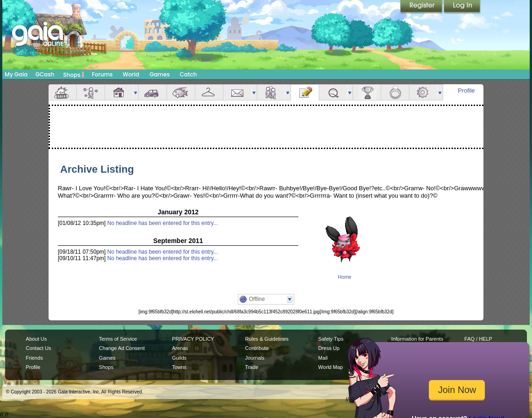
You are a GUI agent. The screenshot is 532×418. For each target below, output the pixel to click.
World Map (331, 367)
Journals (255, 358)
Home (344, 277)
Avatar (91, 92)
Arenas (180, 348)
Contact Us (39, 348)
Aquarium (181, 92)
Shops (74, 75)
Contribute (257, 348)
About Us (36, 339)
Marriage (395, 92)
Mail (237, 92)
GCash (45, 74)
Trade (252, 367)
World (131, 74)
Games (160, 74)
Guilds (179, 358)
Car (153, 92)
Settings (423, 92)
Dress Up (329, 348)
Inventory (209, 92)
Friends (271, 92)
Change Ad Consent (122, 348)
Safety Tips (331, 339)
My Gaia (16, 74)
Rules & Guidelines (267, 339)
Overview (62, 92)
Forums (102, 74)
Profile (467, 90)
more (136, 92)
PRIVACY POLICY (193, 339)
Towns (179, 367)
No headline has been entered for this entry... (163, 223)
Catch (189, 74)
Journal (305, 92)
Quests (333, 92)
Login (462, 7)
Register (422, 7)
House (119, 92)
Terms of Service (118, 339)
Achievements (367, 92)
